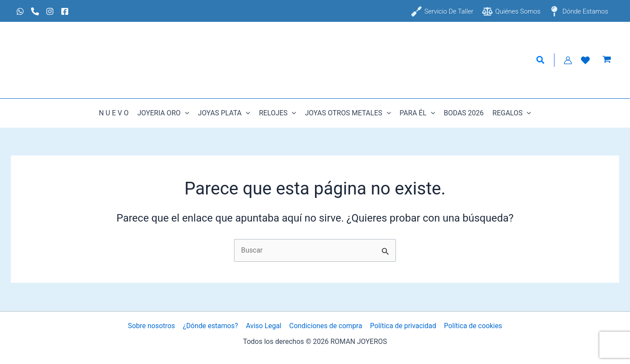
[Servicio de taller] (442, 11)
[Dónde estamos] (579, 11)
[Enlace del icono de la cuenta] (568, 60)
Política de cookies (472, 326)
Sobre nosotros (152, 326)
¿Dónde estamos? (211, 326)
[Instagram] (50, 11)
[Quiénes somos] (511, 11)
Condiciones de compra (325, 326)
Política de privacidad (402, 326)
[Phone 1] (35, 11)
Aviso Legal (264, 326)
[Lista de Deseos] (585, 60)
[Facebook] (65, 11)
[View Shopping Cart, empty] (607, 60)
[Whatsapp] (20, 11)
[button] (541, 60)
